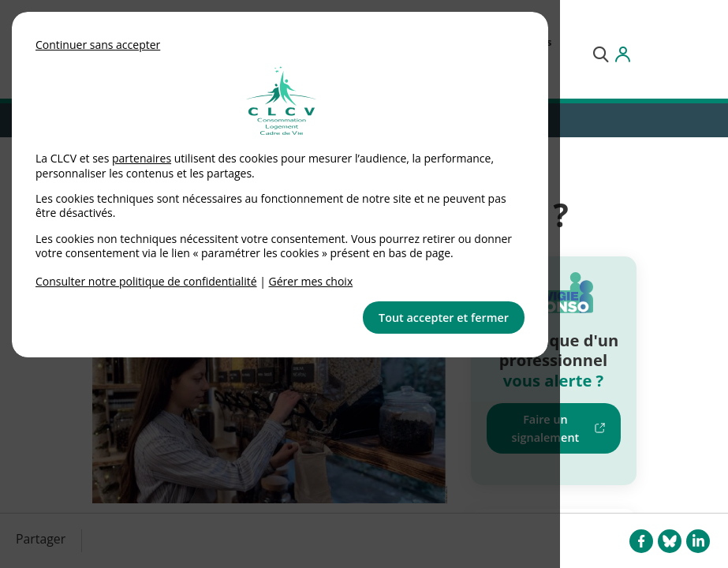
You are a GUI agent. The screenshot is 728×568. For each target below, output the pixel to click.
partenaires (142, 158)
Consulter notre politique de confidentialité (146, 281)
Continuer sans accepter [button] (98, 45)
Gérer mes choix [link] (311, 281)
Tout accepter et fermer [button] (444, 318)
